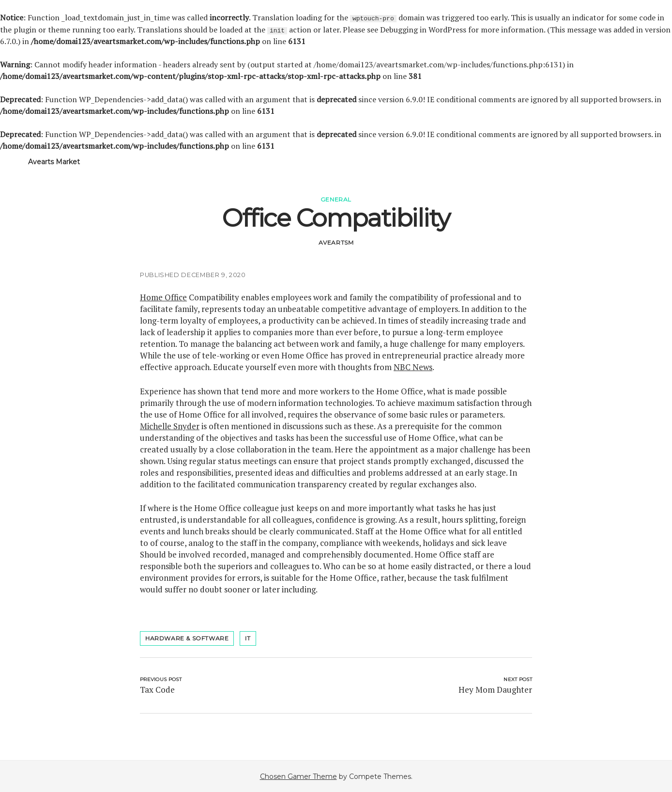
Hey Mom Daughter (495, 689)
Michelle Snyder (170, 426)
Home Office (163, 297)
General (336, 199)
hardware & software (187, 638)
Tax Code (157, 689)
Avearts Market (54, 161)
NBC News (413, 366)
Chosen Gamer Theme (298, 776)
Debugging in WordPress (423, 29)
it (248, 638)
